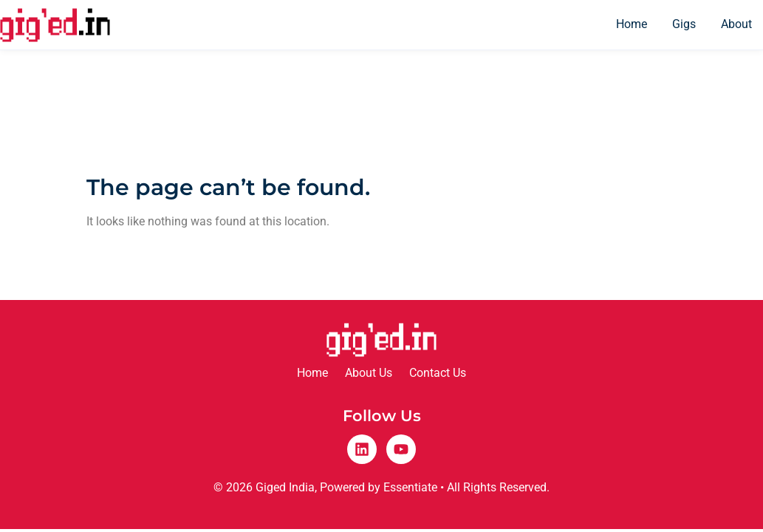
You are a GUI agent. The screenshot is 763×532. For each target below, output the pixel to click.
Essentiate (410, 487)
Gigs (684, 24)
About (736, 24)
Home (632, 24)
